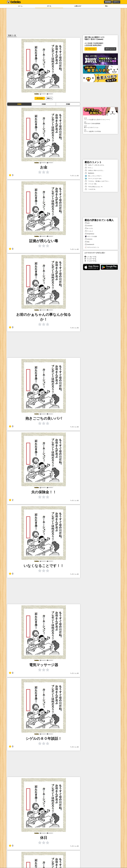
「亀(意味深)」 (90, 173)
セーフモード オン (91, 49)
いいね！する (90, 257)
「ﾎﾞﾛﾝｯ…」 (89, 168)
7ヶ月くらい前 (74, 176)
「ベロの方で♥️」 (91, 189)
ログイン (116, 2)
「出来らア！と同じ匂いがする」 (95, 165)
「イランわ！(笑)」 (91, 184)
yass (87, 223)
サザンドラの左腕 (91, 237)
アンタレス (89, 231)
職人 (107, 6)
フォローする (90, 259)
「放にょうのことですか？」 (94, 176)
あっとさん (89, 228)
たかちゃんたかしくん (92, 247)
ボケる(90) (40, 98)
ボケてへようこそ (110, 49)
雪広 (87, 242)
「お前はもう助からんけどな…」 (95, 170)
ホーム (20, 6)
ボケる (49, 6)
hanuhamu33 (89, 245)
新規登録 (108, 2)
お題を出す (78, 6)
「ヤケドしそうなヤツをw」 (94, 179)
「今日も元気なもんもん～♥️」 (94, 187)
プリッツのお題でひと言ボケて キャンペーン (100, 119)
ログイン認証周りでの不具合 (100, 131)
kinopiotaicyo (90, 234)
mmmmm (89, 226)
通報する (49, 98)
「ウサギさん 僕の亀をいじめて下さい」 (97, 181)
